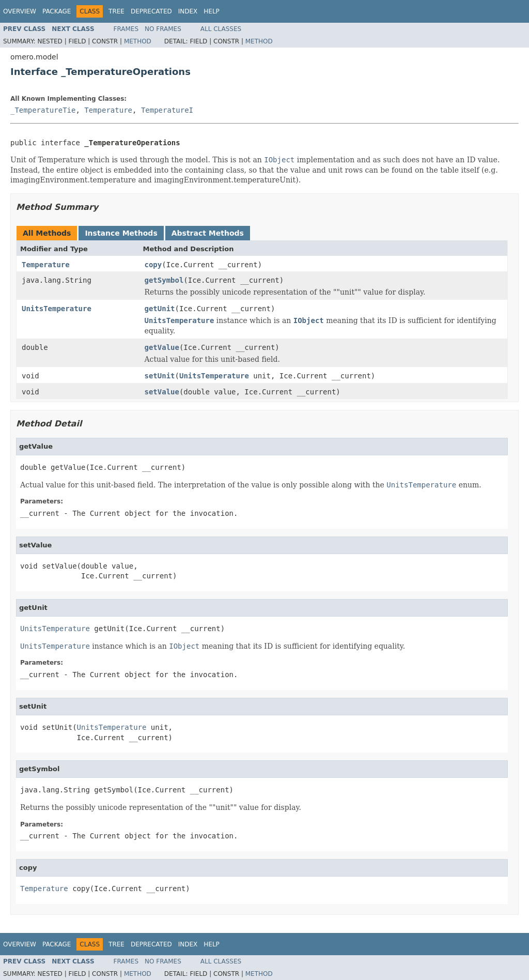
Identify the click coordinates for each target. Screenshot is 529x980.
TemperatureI (167, 110)
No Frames (163, 29)
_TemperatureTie (43, 110)
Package (57, 11)
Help (212, 11)
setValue (162, 392)
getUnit (160, 309)
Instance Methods (121, 233)
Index (188, 11)
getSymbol (164, 280)
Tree (116, 11)
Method (138, 41)
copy (153, 265)
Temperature (108, 110)
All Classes (221, 29)
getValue (162, 347)
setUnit (160, 376)
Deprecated (151, 11)
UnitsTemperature (57, 309)
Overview (20, 11)
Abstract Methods (208, 233)
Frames (126, 29)
